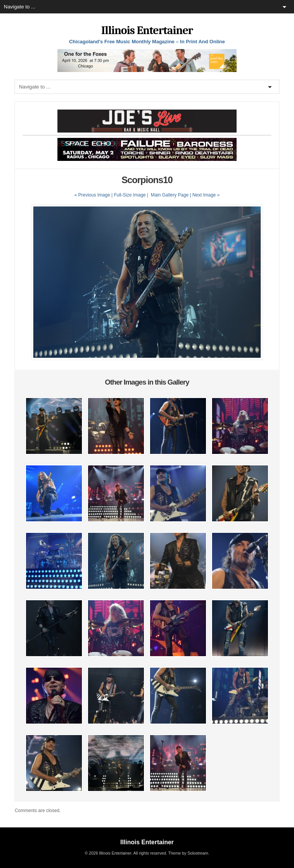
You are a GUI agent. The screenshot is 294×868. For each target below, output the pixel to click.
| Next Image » (205, 195)
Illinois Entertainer (147, 30)
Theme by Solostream (188, 853)
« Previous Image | (94, 195)
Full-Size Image (130, 195)
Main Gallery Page (170, 195)
